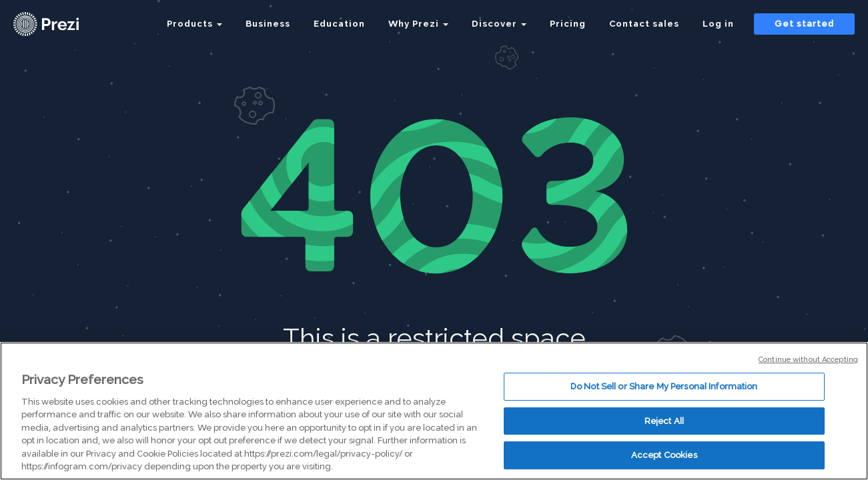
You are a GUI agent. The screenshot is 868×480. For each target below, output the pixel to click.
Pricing (568, 24)
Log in (718, 24)
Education (339, 24)
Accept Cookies (664, 455)
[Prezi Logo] (63, 24)
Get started (804, 24)
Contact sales (644, 24)
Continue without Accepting (808, 360)
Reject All (664, 421)
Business (268, 24)
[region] (434, 411)
